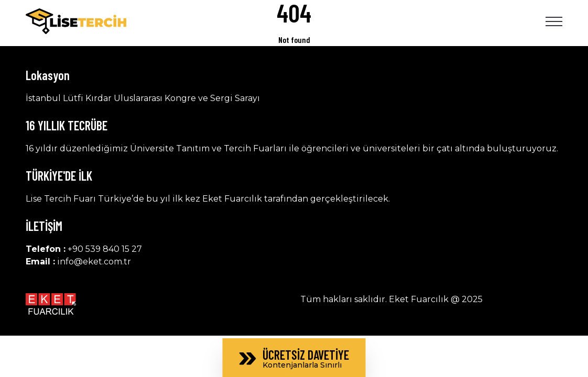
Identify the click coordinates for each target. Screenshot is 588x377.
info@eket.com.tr (94, 262)
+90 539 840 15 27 (105, 249)
